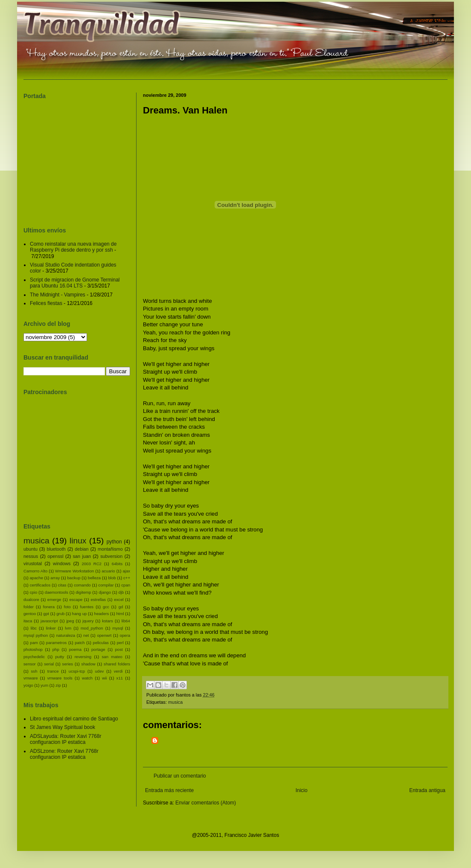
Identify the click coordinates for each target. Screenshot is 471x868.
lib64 (126, 621)
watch (87, 678)
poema (75, 649)
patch (80, 643)
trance (53, 671)
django (105, 592)
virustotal (33, 563)
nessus (31, 556)
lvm (68, 628)
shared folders (117, 664)
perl (120, 643)
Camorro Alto (35, 571)
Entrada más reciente (169, 790)
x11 (120, 678)
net (86, 635)
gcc (106, 607)
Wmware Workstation (74, 571)
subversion (111, 556)
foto (67, 607)
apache (36, 578)
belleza (94, 578)
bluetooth (56, 549)
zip (58, 685)
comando (82, 585)
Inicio (302, 790)
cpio (34, 592)
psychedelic (34, 657)
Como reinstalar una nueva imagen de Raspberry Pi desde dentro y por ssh (73, 247)
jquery (88, 621)
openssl (55, 556)
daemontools (57, 592)
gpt (46, 614)
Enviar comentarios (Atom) (206, 803)
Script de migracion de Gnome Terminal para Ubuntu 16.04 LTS (75, 283)
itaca (28, 621)
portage (98, 649)
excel (119, 599)
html (120, 614)
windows (62, 563)
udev (100, 671)
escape (76, 599)
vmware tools (60, 678)
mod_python (92, 628)
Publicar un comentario (180, 776)
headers (102, 614)
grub (60, 614)
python (114, 542)
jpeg (70, 621)
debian (81, 549)
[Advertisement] (210, 748)
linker (51, 628)
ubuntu (31, 549)
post (119, 649)
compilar (106, 585)
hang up (80, 614)
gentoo (30, 614)
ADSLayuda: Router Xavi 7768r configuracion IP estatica (65, 739)
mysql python (36, 635)
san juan (82, 556)
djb (121, 592)
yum (44, 685)
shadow (89, 664)
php (56, 649)
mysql (118, 628)
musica (175, 702)
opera (125, 635)
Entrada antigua (427, 790)
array (55, 578)
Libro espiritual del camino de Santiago (74, 719)
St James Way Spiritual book (63, 727)
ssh (34, 671)
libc (34, 628)
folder (29, 607)
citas (62, 585)
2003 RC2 (92, 564)
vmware (31, 678)
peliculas (101, 643)
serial (49, 664)
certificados (40, 585)
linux (78, 541)
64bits (117, 564)
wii (104, 678)
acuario (108, 571)
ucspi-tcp (77, 671)
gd (121, 607)
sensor (30, 664)
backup (74, 578)
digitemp (83, 592)
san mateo (112, 657)
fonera (49, 607)
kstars (108, 621)
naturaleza (65, 635)
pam (34, 643)
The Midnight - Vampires (58, 295)
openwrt (104, 635)
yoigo (28, 685)
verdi (118, 671)
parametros (57, 643)
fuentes (87, 607)
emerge (54, 599)
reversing (83, 657)
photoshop (33, 649)
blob (112, 578)
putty (60, 657)
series (68, 664)
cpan (126, 585)
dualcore (31, 599)
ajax (126, 571)
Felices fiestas (46, 303)
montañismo (110, 549)
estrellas (98, 599)
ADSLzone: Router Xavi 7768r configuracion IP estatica (64, 754)
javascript (49, 621)
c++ (127, 578)
